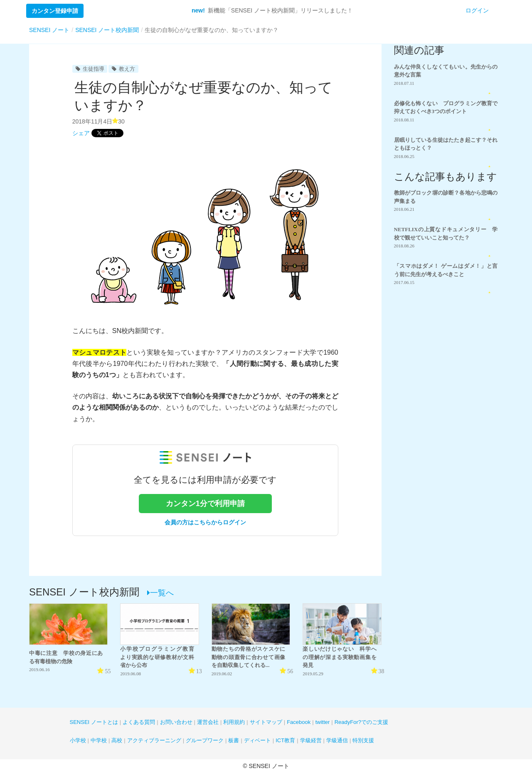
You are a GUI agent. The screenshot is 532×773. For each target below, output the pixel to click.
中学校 (99, 740)
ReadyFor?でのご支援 (361, 722)
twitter (323, 722)
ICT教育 (285, 740)
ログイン (477, 10)
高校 (117, 740)
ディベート (257, 740)
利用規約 (234, 722)
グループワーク (205, 740)
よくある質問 (139, 722)
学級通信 (337, 740)
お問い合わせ (176, 722)
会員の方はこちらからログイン (205, 522)
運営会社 (208, 722)
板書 (234, 740)
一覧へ (160, 593)
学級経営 (311, 740)
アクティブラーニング (154, 740)
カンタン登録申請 (55, 11)
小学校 (78, 740)
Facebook (299, 722)
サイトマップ (266, 722)
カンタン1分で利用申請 (205, 504)
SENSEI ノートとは (94, 722)
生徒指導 (90, 69)
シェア (81, 133)
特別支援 (363, 740)
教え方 (123, 69)
